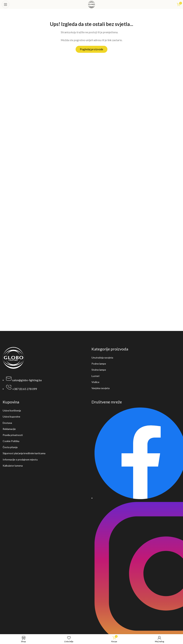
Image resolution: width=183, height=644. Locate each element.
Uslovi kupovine (11, 417)
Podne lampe (99, 364)
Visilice (95, 382)
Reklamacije (9, 429)
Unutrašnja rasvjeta (102, 358)
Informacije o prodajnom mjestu (20, 459)
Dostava (7, 423)
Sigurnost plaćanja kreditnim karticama (24, 453)
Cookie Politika (11, 441)
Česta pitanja (10, 447)
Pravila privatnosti (13, 435)
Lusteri (95, 376)
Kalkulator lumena (13, 466)
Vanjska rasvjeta (101, 388)
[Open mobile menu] (6, 4)
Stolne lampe (99, 370)
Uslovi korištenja (12, 410)
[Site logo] (91, 4)
